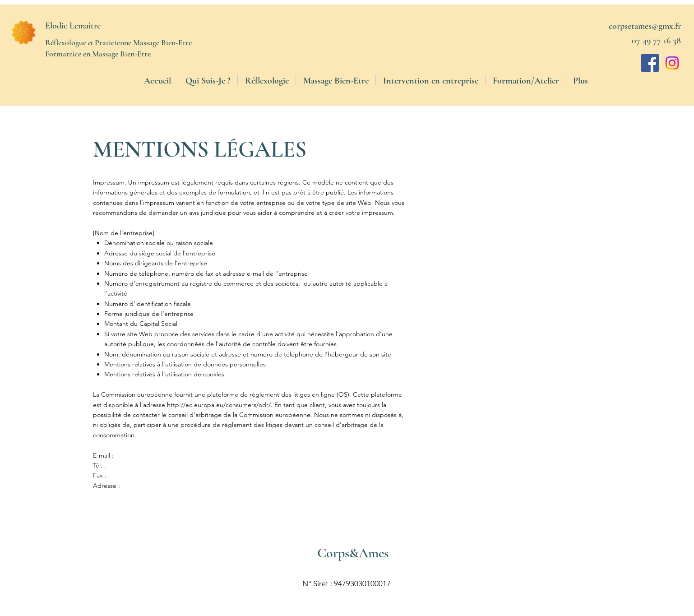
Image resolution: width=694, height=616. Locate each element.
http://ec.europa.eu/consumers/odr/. (220, 405)
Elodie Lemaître (73, 26)
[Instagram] (672, 63)
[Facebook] (650, 63)
